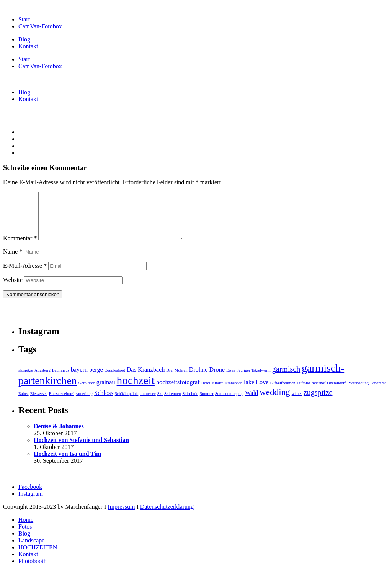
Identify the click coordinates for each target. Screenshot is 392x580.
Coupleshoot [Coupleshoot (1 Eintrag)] (115, 379)
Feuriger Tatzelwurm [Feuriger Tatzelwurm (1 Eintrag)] (254, 379)
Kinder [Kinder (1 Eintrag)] (217, 392)
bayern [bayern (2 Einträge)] (79, 379)
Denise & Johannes (59, 435)
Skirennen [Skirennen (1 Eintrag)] (172, 403)
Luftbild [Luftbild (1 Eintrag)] (303, 392)
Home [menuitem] (26, 529)
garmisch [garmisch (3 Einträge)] (286, 378)
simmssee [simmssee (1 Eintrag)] (148, 403)
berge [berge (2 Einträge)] (96, 379)
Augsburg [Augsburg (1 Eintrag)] (42, 379)
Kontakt (28, 46)
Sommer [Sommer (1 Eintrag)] (207, 403)
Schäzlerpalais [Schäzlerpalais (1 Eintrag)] (127, 403)
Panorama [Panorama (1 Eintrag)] (378, 392)
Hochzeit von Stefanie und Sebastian (81, 449)
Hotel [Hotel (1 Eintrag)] (206, 392)
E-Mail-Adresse (25, 275)
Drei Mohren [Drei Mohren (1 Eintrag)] (177, 379)
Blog (24, 39)
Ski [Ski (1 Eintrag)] (160, 403)
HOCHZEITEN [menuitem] (38, 556)
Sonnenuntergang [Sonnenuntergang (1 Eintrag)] (229, 403)
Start (24, 19)
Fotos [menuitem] (25, 536)
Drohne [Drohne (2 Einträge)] (198, 379)
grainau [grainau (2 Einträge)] (106, 392)
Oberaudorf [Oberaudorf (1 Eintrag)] (336, 392)
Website (13, 289)
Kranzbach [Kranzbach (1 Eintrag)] (234, 392)
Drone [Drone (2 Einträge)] (217, 379)
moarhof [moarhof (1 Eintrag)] (318, 392)
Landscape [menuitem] (31, 550)
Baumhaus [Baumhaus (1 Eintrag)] (61, 379)
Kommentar (20, 247)
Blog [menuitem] (24, 543)
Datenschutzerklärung (167, 516)
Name (13, 261)
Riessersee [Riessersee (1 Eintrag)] (39, 403)
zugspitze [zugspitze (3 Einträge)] (318, 401)
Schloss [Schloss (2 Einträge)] (104, 402)
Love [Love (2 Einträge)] (262, 392)
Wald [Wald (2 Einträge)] (252, 402)
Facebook (30, 496)
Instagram (31, 503)
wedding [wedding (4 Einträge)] (275, 401)
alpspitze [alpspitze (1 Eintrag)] (26, 379)
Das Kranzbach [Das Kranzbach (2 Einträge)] (146, 379)
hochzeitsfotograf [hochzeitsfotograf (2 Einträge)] (178, 392)
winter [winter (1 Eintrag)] (297, 403)
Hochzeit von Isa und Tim (67, 463)
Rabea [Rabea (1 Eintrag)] (24, 403)
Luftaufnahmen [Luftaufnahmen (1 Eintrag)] (283, 392)
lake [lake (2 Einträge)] (249, 392)
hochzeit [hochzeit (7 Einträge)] (136, 390)
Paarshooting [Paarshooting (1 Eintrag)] (358, 392)
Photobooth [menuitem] (33, 570)
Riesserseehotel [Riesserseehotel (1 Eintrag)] (62, 403)
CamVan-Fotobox (40, 26)
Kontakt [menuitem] (28, 563)
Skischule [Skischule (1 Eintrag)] (190, 403)
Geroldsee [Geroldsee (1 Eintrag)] (87, 392)
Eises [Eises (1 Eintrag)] (231, 379)
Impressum (121, 516)
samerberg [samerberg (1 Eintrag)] (84, 403)
